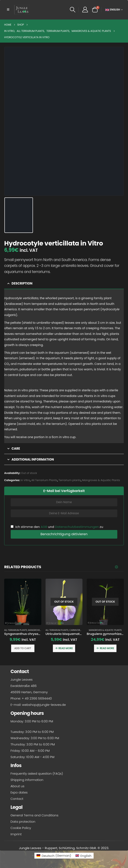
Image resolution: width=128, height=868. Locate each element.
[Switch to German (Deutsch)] (54, 857)
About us (17, 788)
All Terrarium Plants (44, 480)
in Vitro (25, 480)
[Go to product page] (23, 602)
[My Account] (85, 10)
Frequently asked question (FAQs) (37, 775)
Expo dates (19, 794)
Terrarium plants (70, 480)
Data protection (23, 823)
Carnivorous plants (81, 630)
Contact (17, 800)
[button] (8, 10)
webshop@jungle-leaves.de (44, 706)
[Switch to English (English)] (83, 857)
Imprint (16, 836)
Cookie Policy (21, 829)
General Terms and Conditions (34, 817)
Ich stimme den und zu (57, 527)
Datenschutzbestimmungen (77, 527)
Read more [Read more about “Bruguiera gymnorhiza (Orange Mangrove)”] (107, 648)
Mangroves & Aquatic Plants (101, 480)
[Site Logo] (22, 10)
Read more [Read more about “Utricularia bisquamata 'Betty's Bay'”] (66, 648)
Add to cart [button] (23, 648)
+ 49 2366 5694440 (37, 700)
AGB (44, 527)
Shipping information (27, 781)
